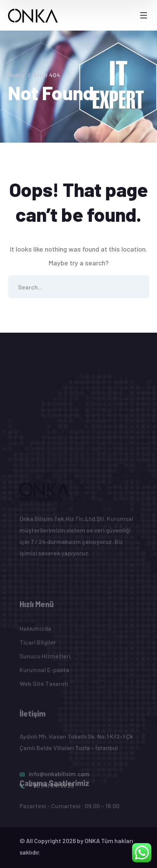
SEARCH (138, 287)
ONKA (92, 844)
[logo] (33, 15)
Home (16, 75)
